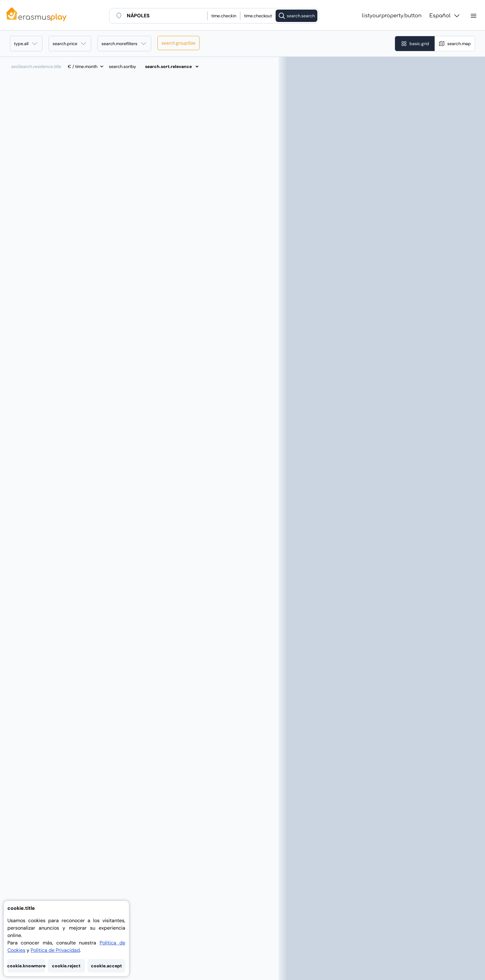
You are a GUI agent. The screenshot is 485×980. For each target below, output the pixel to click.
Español (445, 16)
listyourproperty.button (392, 16)
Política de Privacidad (55, 950)
